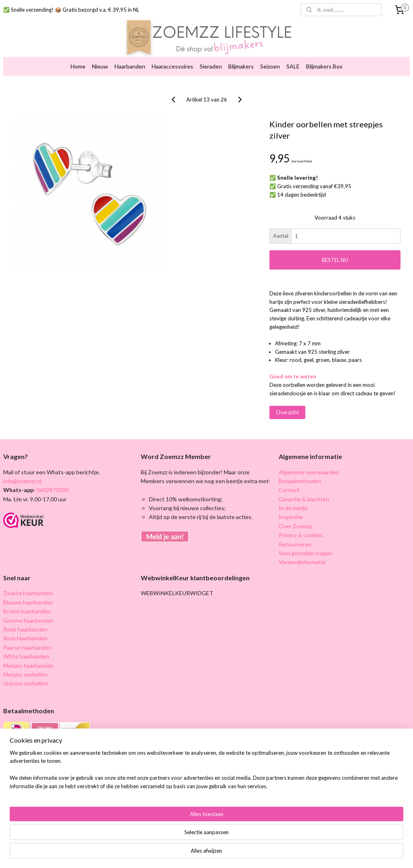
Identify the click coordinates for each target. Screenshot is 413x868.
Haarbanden (130, 66)
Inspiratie (291, 517)
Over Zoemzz (295, 526)
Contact (289, 490)
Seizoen (270, 66)
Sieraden (211, 66)
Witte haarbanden (26, 656)
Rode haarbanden (25, 629)
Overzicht (287, 412)
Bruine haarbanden (27, 611)
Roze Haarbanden (25, 638)
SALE (293, 66)
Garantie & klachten (304, 499)
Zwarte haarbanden (28, 593)
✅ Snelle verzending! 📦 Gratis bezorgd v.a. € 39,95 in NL (71, 10)
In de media (293, 508)
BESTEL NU (335, 260)
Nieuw (100, 66)
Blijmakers (241, 66)
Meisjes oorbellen (25, 674)
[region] (153, 838)
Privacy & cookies (301, 535)
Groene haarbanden (28, 620)
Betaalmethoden (300, 481)
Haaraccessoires (172, 66)
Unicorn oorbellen (26, 683)
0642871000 (52, 490)
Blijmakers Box (324, 66)
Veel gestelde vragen (306, 553)
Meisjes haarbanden (28, 666)
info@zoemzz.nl (22, 481)
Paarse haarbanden (27, 647)
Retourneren (295, 544)
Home (78, 66)
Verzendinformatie (302, 562)
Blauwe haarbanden (28, 602)
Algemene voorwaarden (309, 472)
